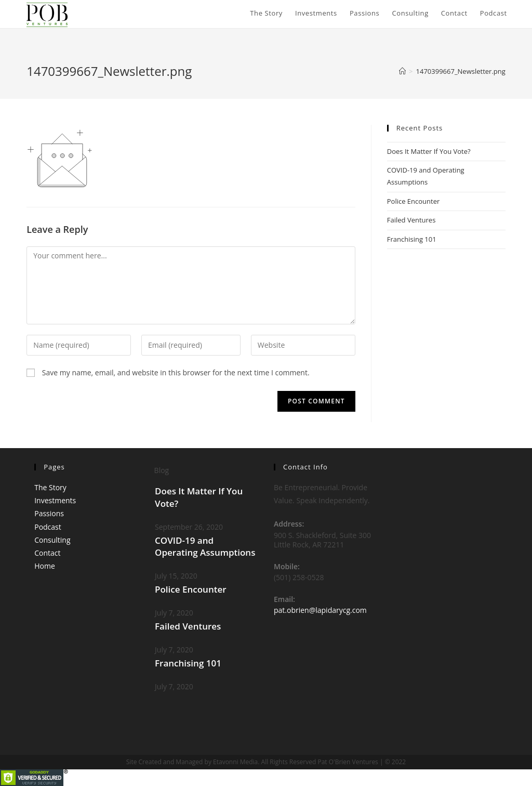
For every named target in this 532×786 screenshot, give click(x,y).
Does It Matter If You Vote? (429, 151)
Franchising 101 (412, 239)
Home (45, 566)
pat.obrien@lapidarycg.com (320, 610)
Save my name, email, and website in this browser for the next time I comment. (176, 372)
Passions (49, 513)
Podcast (48, 527)
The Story (50, 487)
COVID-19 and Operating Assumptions (205, 547)
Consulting (52, 540)
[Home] (402, 71)
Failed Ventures (411, 220)
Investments (55, 500)
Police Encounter (414, 201)
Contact (47, 553)
